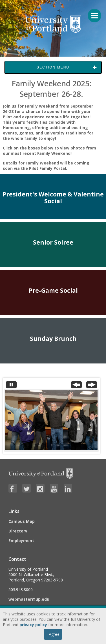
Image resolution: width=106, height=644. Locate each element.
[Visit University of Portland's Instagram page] (40, 488)
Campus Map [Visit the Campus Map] (22, 521)
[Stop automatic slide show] (11, 386)
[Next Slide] (92, 386)
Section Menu (53, 67)
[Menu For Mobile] (92, 13)
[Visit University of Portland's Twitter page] (26, 488)
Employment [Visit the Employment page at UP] (21, 541)
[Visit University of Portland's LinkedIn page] (68, 488)
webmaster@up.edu (29, 599)
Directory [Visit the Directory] (18, 531)
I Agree (53, 634)
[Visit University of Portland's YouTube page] (54, 488)
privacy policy (33, 625)
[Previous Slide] (76, 386)
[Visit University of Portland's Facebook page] (13, 488)
